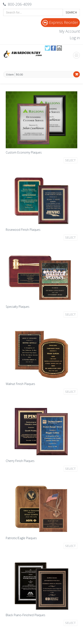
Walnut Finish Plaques (20, 384)
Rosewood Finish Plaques (23, 230)
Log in (75, 38)
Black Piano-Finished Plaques (26, 615)
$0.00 (19, 74)
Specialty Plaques (18, 307)
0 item (10, 75)
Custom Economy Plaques (24, 152)
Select (71, 160)
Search (71, 12)
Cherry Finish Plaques (20, 461)
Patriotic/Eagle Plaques (21, 538)
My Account (70, 31)
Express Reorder (60, 22)
